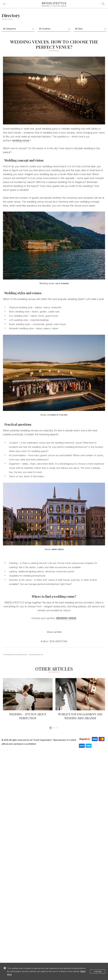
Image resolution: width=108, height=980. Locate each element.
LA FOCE (58, 632)
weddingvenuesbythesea (16, 654)
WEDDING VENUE (66, 618)
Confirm (98, 972)
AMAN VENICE (58, 549)
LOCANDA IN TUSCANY (58, 415)
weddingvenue (37, 654)
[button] (51, 728)
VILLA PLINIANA (62, 283)
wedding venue (21, 141)
